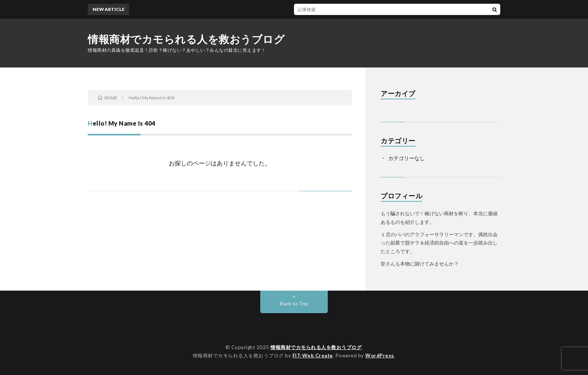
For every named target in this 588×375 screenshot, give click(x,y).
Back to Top (294, 304)
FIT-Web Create (313, 355)
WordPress (380, 355)
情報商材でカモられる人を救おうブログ (186, 39)
